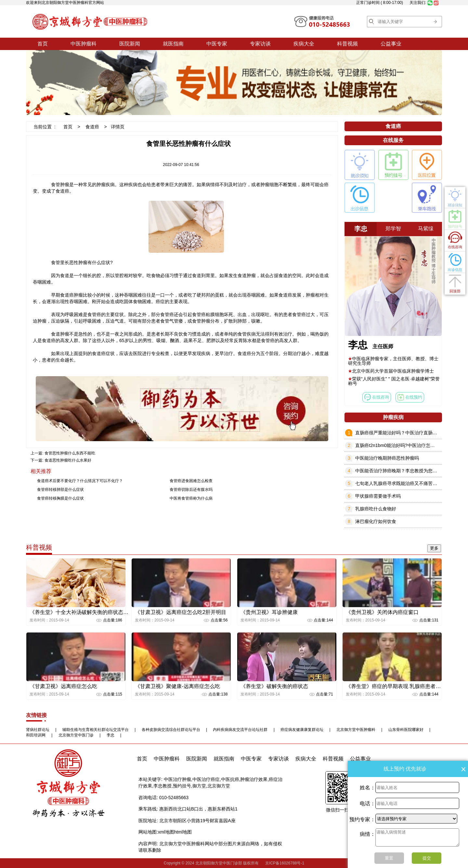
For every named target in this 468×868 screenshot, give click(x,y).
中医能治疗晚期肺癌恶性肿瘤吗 (387, 458)
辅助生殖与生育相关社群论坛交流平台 (96, 730)
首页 (43, 44)
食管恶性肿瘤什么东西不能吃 (70, 453)
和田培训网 (36, 735)
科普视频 (347, 44)
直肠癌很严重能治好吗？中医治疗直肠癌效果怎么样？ (410, 433)
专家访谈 (260, 44)
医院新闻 (130, 44)
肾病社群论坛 (38, 730)
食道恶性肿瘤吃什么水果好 (68, 460)
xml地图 (166, 832)
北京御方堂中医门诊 (76, 735)
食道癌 (92, 127)
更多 (434, 548)
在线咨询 (377, 397)
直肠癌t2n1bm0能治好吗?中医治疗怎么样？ (399, 445)
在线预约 (410, 397)
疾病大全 (304, 44)
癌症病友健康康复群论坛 (302, 730)
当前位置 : (45, 127)
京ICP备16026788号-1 (285, 863)
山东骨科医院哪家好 (406, 730)
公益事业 (391, 44)
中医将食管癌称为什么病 (191, 498)
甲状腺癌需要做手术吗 (378, 496)
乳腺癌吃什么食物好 (376, 509)
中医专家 (217, 44)
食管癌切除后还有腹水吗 (191, 490)
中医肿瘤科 (84, 44)
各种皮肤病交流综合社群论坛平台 (171, 730)
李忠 (110, 735)
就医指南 (173, 44)
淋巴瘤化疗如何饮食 (376, 521)
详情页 (118, 127)
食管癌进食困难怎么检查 (191, 481)
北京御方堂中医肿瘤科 (356, 730)
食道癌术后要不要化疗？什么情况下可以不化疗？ (80, 481)
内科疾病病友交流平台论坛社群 (240, 730)
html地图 (183, 832)
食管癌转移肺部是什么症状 (60, 490)
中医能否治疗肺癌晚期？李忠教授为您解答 (398, 471)
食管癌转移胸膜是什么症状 (60, 498)
